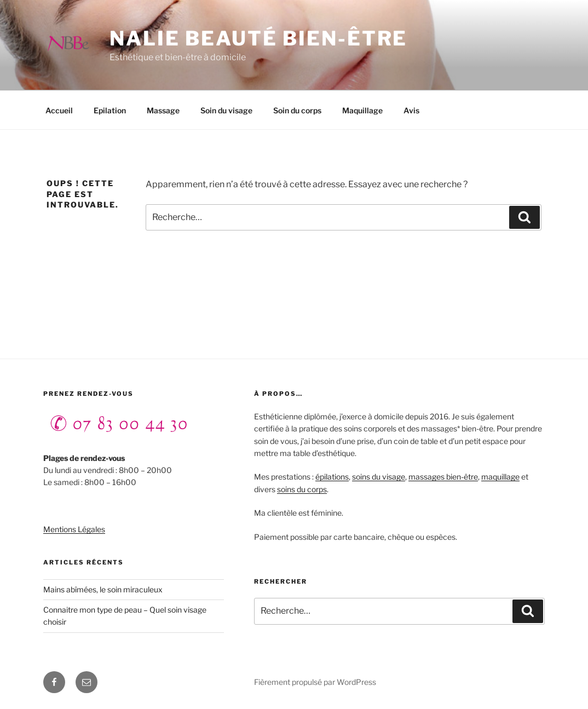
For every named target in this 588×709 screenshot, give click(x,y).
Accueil (59, 110)
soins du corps (302, 489)
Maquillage (362, 110)
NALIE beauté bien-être (258, 38)
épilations (332, 477)
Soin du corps (297, 110)
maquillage (500, 477)
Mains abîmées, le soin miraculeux (103, 589)
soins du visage (379, 477)
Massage (163, 110)
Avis (411, 110)
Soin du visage (226, 110)
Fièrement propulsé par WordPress (315, 682)
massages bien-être (443, 477)
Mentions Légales (74, 529)
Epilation (110, 110)
